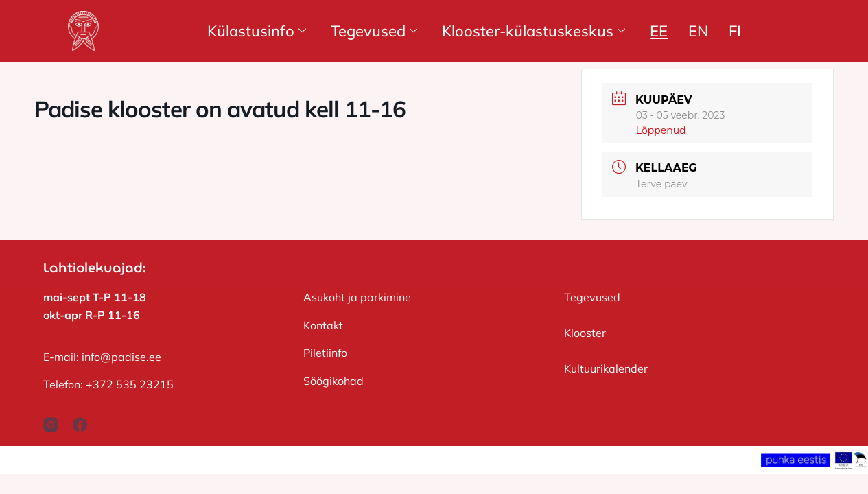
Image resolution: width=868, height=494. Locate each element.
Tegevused (374, 31)
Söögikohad (333, 381)
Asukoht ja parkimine (357, 297)
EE (659, 31)
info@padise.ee (121, 357)
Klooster (585, 333)
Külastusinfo (257, 31)
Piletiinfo (325, 353)
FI (735, 31)
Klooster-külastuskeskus (533, 31)
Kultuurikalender (606, 368)
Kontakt (323, 325)
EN (698, 31)
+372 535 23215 (130, 384)
